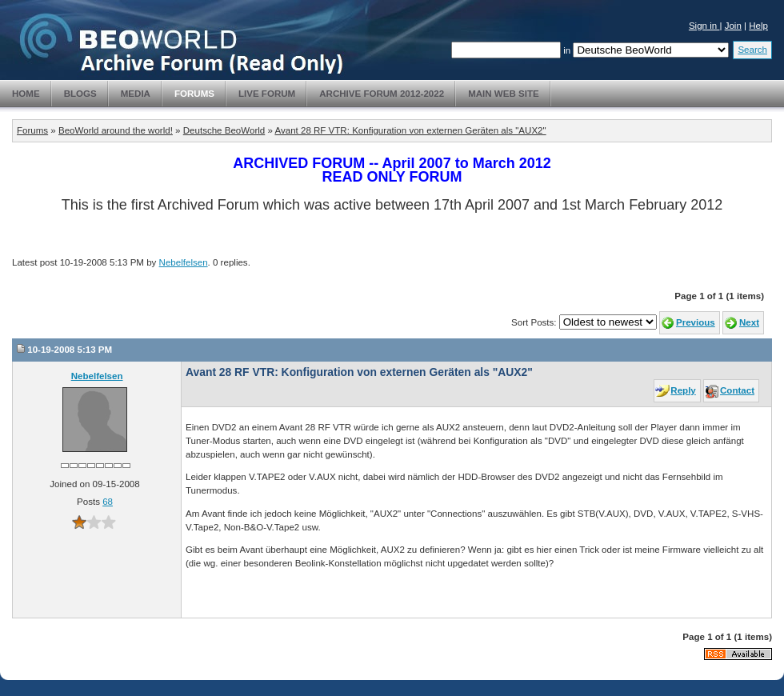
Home (26, 94)
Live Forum (267, 94)
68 (108, 502)
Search (752, 50)
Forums (194, 94)
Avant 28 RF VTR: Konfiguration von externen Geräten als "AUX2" (410, 130)
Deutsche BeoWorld (224, 130)
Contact (737, 390)
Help (758, 26)
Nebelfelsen (184, 262)
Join (733, 26)
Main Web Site (504, 94)
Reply (683, 390)
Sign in (704, 26)
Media (136, 94)
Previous (696, 322)
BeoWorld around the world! (116, 130)
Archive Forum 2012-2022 (382, 94)
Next (749, 322)
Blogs (80, 94)
